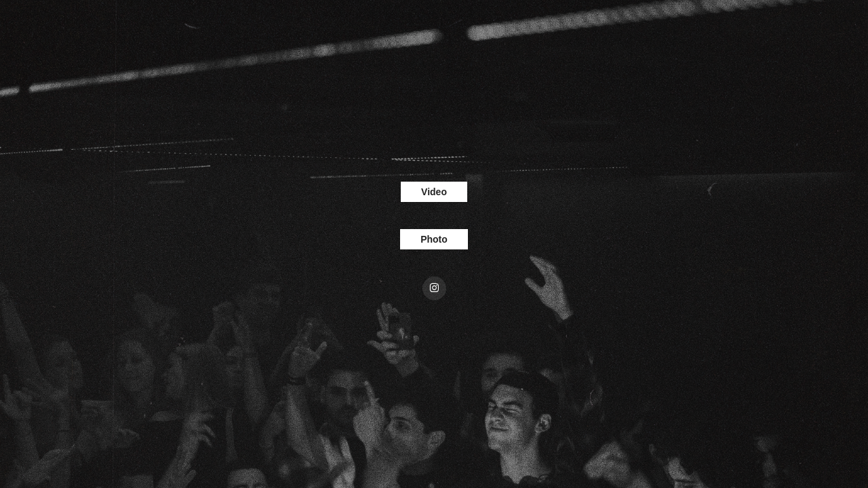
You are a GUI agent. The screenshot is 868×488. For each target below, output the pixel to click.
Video (434, 192)
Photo (434, 239)
